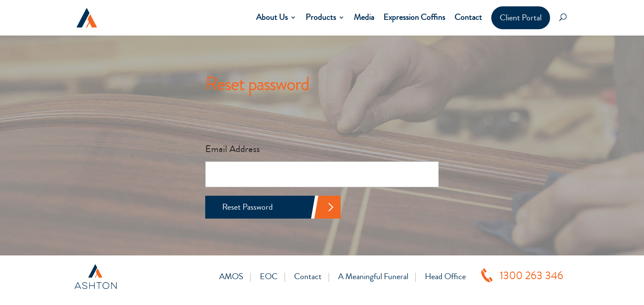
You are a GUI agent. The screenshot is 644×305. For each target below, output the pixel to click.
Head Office (445, 276)
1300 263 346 (531, 276)
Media (364, 17)
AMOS (231, 276)
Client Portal (521, 18)
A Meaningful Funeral (373, 276)
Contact (468, 17)
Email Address (233, 149)
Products (321, 17)
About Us (272, 17)
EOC (269, 276)
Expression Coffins (414, 17)
